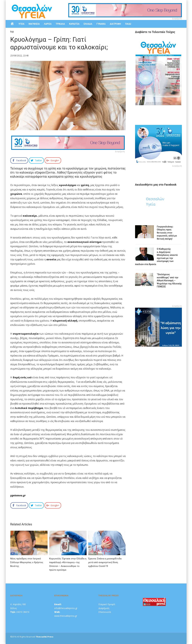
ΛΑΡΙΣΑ (48, 24)
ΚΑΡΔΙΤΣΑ (74, 24)
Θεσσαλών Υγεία (155, 201)
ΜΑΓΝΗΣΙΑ (34, 24)
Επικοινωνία (105, 612)
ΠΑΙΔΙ (128, 24)
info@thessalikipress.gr (66, 608)
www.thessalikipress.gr (66, 616)
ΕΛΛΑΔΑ (88, 24)
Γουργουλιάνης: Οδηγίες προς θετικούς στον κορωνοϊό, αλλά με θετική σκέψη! (167, 233)
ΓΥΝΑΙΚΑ (101, 24)
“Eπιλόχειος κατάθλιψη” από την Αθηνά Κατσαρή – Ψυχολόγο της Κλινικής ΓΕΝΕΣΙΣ (169, 280)
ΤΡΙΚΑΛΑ (60, 24)
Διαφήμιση (104, 608)
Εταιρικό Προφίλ (107, 604)
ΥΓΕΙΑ (22, 24)
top (12, 32)
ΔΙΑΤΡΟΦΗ (115, 24)
